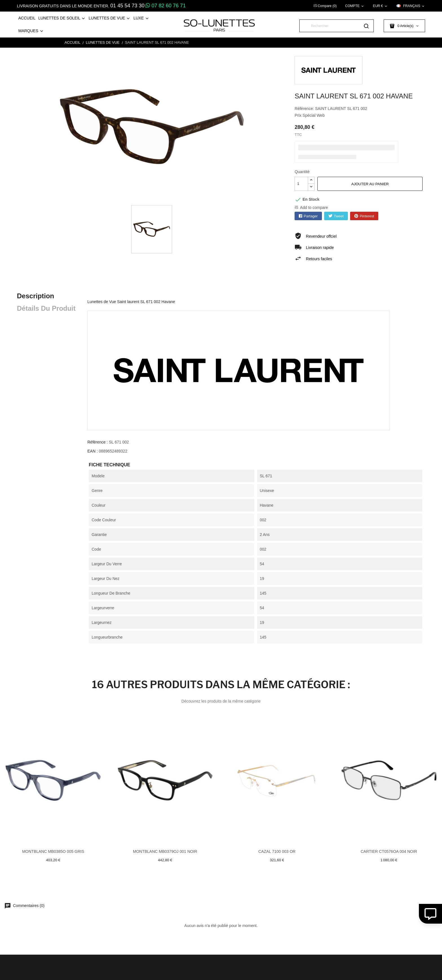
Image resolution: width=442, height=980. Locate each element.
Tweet (339, 216)
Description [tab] (36, 296)
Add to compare (314, 208)
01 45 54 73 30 (127, 6)
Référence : (98, 442)
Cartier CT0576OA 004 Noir (389, 851)
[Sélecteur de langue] (411, 6)
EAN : (93, 451)
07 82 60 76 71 (165, 6)
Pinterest (367, 216)
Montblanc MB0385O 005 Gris (53, 851)
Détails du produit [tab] (46, 308)
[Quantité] (301, 184)
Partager (311, 216)
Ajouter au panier (370, 184)
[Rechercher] (337, 26)
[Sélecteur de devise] (380, 6)
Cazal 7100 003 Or (277, 851)
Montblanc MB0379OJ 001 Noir (165, 851)
